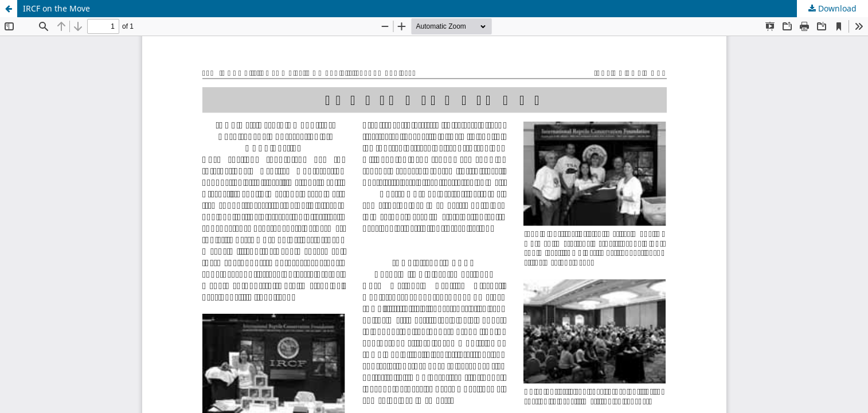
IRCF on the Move (56, 8)
